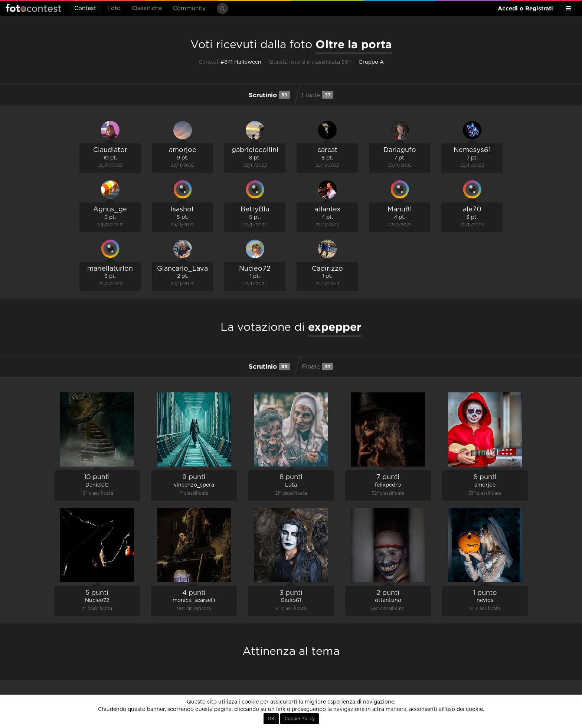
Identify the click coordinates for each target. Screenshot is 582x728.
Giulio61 (291, 600)
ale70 (472, 210)
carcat (327, 150)
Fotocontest (33, 8)
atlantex (327, 210)
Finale (318, 95)
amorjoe (183, 150)
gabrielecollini (255, 150)
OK (271, 719)
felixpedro (388, 485)
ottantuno (388, 600)
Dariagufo (400, 150)
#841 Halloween (241, 62)
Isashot (182, 210)
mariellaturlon (110, 269)
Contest (85, 8)
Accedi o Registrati (525, 8)
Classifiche (147, 8)
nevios (485, 600)
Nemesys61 (472, 150)
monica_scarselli (194, 600)
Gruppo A (371, 62)
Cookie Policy (300, 719)
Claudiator (110, 150)
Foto (114, 8)
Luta (291, 485)
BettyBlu (255, 210)
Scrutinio (269, 95)
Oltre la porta (354, 44)
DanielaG (97, 485)
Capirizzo (327, 269)
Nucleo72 (255, 269)
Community (189, 8)
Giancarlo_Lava (182, 269)
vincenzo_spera (194, 485)
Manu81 (400, 210)
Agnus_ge (110, 210)
